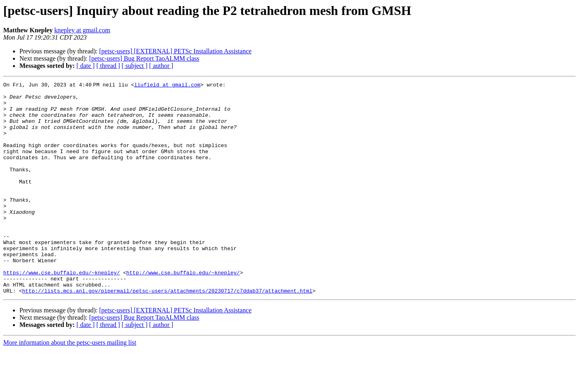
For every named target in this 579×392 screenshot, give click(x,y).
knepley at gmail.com (82, 30)
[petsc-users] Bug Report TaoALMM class (144, 58)
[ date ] (86, 66)
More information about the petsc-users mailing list (70, 385)
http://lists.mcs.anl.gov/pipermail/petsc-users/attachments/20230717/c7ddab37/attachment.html (167, 333)
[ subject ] (135, 66)
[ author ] (161, 66)
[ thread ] (108, 66)
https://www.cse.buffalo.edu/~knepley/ (62, 311)
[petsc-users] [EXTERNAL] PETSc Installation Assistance (175, 51)
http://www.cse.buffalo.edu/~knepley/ (183, 311)
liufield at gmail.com (169, 86)
